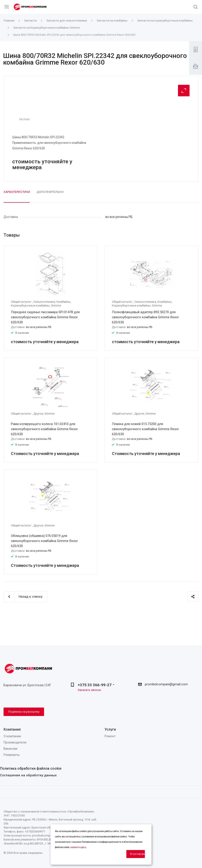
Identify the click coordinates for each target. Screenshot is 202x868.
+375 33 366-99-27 (95, 685)
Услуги (110, 729)
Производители (15, 742)
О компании (12, 736)
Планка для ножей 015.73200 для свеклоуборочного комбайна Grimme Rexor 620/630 (145, 429)
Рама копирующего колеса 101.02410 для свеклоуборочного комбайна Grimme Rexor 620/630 (44, 429)
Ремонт (110, 736)
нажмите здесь (78, 847)
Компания (12, 729)
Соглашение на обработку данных (28, 775)
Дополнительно (50, 192)
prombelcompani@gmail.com (166, 684)
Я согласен (137, 854)
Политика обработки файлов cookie (31, 768)
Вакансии (10, 749)
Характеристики (17, 192)
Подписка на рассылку (24, 712)
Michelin (25, 119)
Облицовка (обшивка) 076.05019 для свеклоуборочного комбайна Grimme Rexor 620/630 (44, 541)
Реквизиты (12, 755)
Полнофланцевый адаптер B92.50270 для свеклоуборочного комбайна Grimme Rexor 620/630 (145, 317)
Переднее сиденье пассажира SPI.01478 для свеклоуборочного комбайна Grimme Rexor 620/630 (45, 317)
